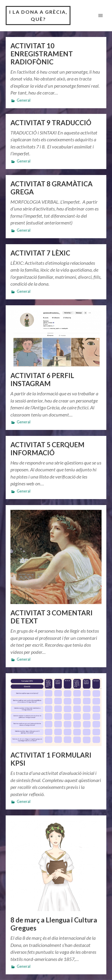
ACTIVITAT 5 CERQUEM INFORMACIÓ (47, 449)
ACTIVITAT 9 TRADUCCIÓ (51, 123)
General (24, 100)
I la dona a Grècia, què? (38, 15)
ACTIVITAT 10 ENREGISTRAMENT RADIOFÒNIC (42, 54)
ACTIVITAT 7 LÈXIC (40, 253)
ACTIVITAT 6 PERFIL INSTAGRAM (42, 380)
